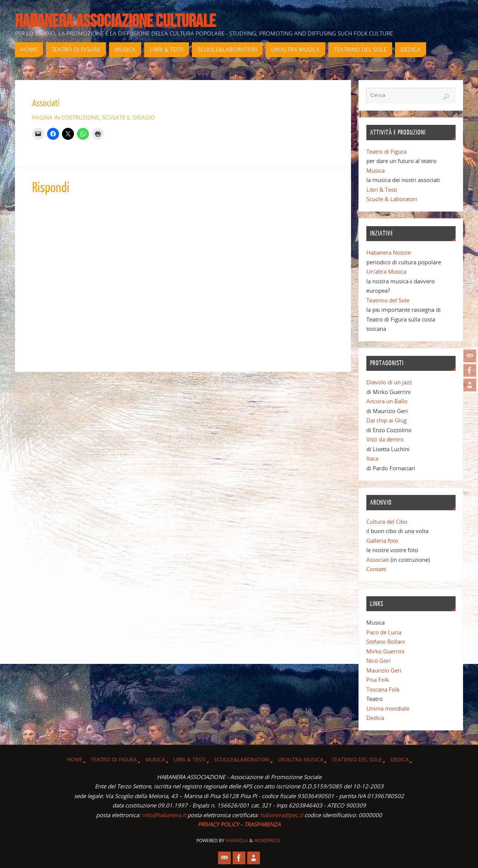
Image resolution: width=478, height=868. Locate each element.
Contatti (376, 569)
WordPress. (268, 841)
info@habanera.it (164, 815)
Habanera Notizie (389, 252)
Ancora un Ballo (387, 401)
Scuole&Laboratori (242, 760)
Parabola (237, 841)
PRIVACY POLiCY (218, 824)
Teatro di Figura (387, 151)
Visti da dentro (385, 439)
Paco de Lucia (384, 632)
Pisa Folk (378, 680)
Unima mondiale (388, 708)
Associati (378, 560)
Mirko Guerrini (385, 651)
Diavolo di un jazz (389, 382)
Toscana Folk (383, 689)
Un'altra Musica (386, 271)
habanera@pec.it (281, 815)
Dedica (375, 718)
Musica (375, 170)
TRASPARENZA (262, 824)
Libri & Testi (382, 190)
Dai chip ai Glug (387, 420)
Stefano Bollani (386, 641)
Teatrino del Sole (388, 300)
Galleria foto (382, 541)
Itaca (372, 458)
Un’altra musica (301, 760)
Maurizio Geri (384, 670)
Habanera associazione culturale (115, 21)
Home (32, 70)
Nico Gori (378, 661)
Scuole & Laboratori (392, 199)
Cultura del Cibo (387, 521)
